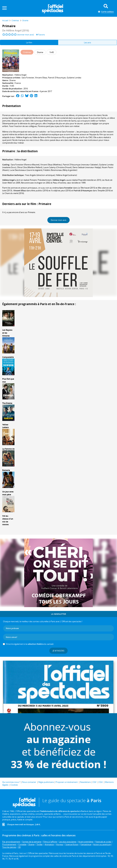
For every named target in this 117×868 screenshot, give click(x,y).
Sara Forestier (28, 78)
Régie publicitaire (46, 782)
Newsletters (85, 782)
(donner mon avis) (26, 35)
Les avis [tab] (87, 43)
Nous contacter (29, 782)
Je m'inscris (58, 651)
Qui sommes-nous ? (11, 782)
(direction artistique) (40, 175)
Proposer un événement (67, 782)
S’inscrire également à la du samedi (30, 644)
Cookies (14, 785)
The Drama (7, 403)
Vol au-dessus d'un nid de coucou (8, 520)
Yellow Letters (5, 426)
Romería (6, 470)
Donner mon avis (58, 220)
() (25, 165)
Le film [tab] (29, 43)
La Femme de (8, 449)
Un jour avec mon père (8, 493)
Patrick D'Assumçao (57, 78)
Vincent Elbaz (41, 78)
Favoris (40, 35)
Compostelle (8, 357)
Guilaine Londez (74, 78)
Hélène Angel (20, 75)
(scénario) (66, 175)
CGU (101, 782)
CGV (95, 782)
